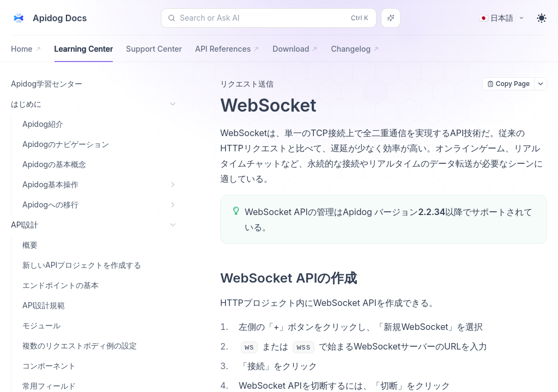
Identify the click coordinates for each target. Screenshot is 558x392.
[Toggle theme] (542, 18)
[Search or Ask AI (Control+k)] (269, 18)
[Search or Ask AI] (391, 18)
